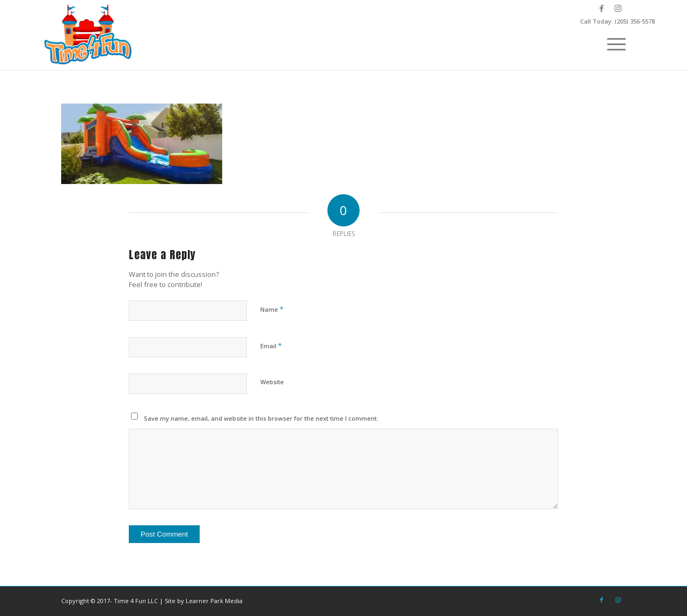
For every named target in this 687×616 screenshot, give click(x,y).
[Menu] (613, 43)
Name (272, 309)
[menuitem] (613, 43)
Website (272, 382)
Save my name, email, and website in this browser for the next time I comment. (261, 418)
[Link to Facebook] (601, 8)
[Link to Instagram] (618, 8)
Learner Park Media (214, 601)
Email (271, 346)
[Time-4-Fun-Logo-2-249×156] (89, 35)
